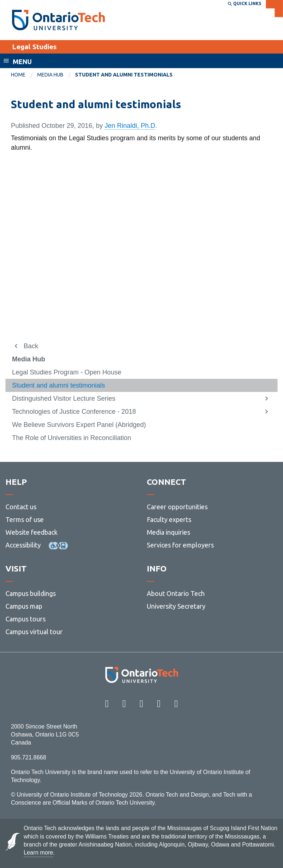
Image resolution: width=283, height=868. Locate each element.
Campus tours (25, 619)
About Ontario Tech (176, 593)
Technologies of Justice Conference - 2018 (74, 412)
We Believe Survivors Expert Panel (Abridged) (79, 425)
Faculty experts (169, 519)
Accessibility (23, 545)
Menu (22, 62)
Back (31, 346)
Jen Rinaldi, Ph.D (130, 126)
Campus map (24, 606)
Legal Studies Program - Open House (67, 372)
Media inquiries (168, 532)
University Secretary (176, 606)
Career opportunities (177, 507)
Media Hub (50, 75)
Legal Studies (34, 47)
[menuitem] (24, 75)
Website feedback (32, 532)
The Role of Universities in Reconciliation (72, 438)
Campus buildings (31, 593)
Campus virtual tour (34, 632)
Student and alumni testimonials (58, 385)
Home (18, 75)
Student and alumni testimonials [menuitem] (124, 75)
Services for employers (180, 545)
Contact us (21, 507)
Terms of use (25, 519)
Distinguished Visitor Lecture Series (64, 398)
